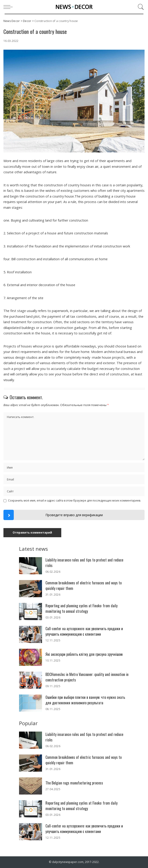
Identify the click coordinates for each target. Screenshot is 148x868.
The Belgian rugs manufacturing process (74, 783)
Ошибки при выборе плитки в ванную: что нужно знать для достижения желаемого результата (85, 700)
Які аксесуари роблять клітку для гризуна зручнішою (84, 654)
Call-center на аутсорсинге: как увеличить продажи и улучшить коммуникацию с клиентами (84, 631)
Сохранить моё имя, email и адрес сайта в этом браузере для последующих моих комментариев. (74, 500)
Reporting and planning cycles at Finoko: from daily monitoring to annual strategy (81, 608)
